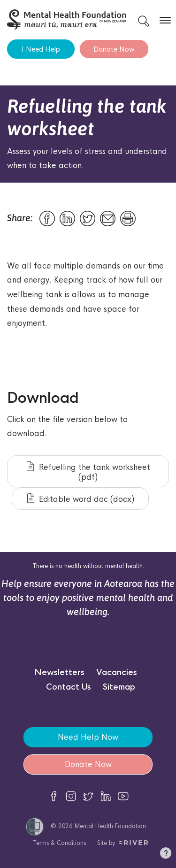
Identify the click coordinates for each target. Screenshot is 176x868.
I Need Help (41, 49)
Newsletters (59, 672)
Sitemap (119, 687)
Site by (123, 843)
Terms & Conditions (59, 843)
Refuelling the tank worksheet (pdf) (88, 472)
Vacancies (117, 672)
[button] (166, 855)
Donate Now (114, 49)
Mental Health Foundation (110, 826)
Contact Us (69, 687)
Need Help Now (88, 737)
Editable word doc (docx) (81, 499)
